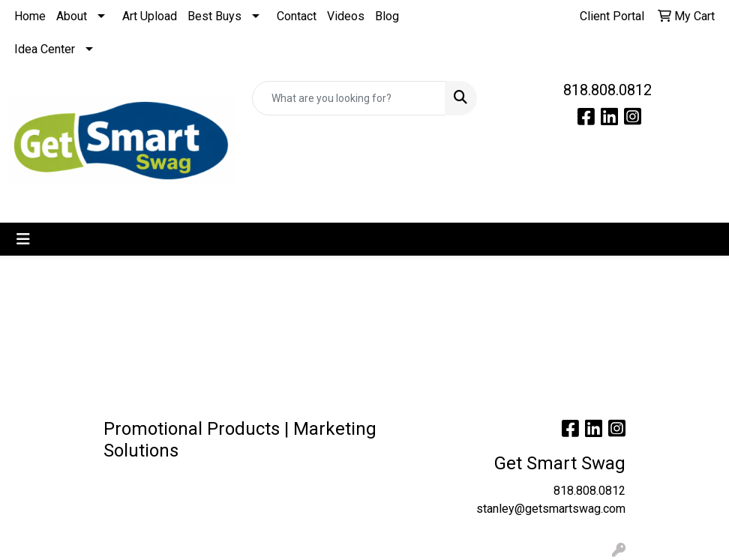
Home (30, 16)
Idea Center (45, 49)
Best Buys (214, 16)
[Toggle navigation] (23, 239)
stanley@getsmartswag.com (551, 509)
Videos (346, 16)
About (72, 16)
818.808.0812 (607, 90)
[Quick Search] (349, 98)
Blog (387, 16)
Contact (297, 16)
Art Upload (150, 16)
